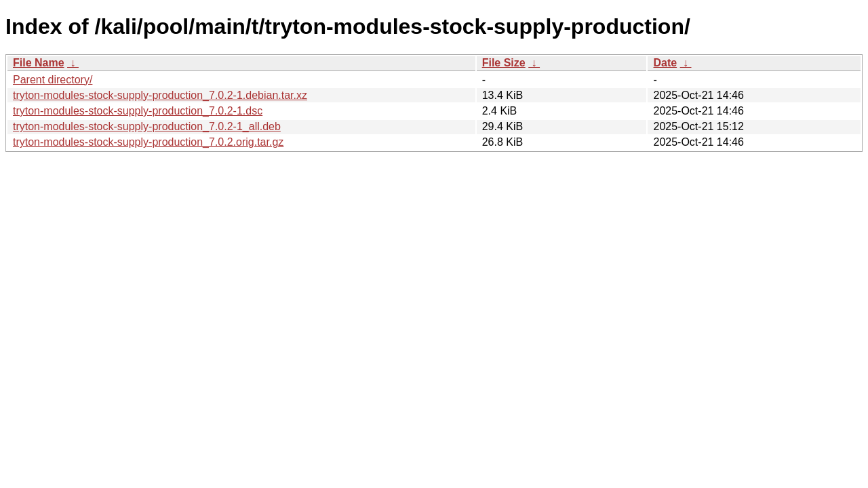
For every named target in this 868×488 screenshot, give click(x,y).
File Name (39, 63)
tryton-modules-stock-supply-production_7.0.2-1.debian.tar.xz (160, 95)
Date (665, 63)
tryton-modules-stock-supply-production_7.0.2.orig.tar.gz (148, 142)
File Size (504, 63)
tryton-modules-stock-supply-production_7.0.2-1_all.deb (147, 126)
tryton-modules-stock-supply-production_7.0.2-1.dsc (138, 111)
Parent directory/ (53, 80)
